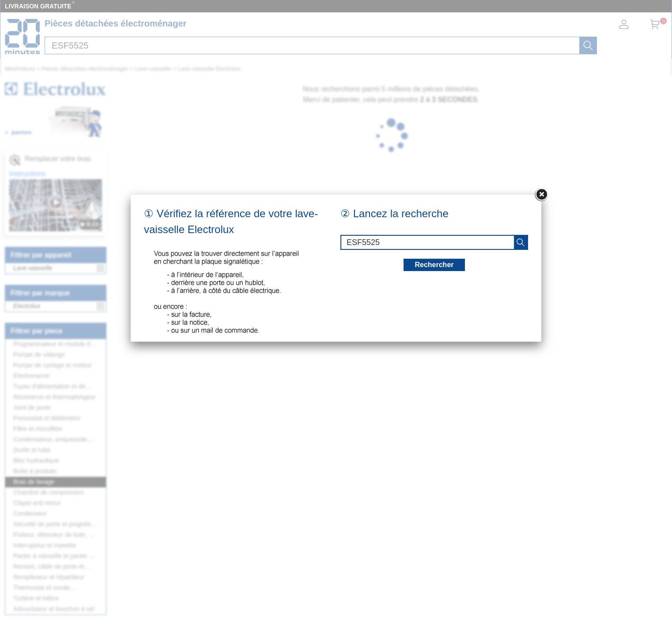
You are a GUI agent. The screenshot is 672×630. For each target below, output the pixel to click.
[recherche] (521, 242)
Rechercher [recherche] (434, 265)
